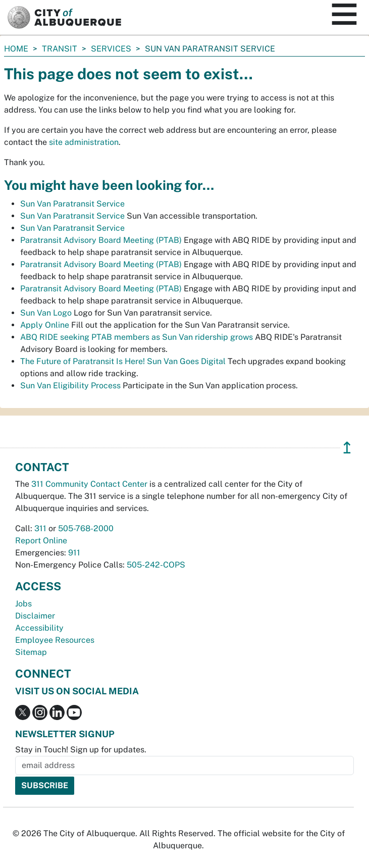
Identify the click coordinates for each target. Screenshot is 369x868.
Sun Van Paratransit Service (72, 204)
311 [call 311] (40, 528)
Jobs (23, 604)
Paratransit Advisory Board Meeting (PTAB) (101, 240)
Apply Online (45, 325)
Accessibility (39, 628)
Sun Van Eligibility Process (70, 386)
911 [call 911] (74, 553)
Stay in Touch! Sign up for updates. (81, 750)
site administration (84, 142)
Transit (60, 49)
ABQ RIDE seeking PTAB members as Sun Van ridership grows (137, 337)
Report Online (41, 541)
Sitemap (31, 652)
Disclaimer (35, 616)
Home (16, 49)
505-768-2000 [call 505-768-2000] (86, 528)
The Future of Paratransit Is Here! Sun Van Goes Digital (123, 361)
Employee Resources (55, 640)
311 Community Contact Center (89, 484)
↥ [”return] (347, 448)
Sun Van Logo (46, 313)
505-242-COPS (156, 565)
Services (111, 49)
